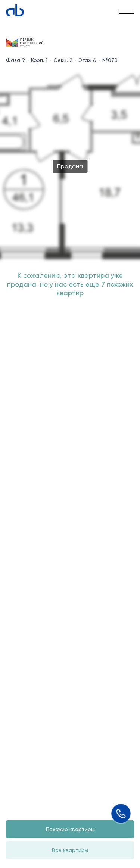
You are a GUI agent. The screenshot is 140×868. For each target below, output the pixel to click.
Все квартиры (70, 850)
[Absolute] (15, 10)
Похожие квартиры (70, 829)
